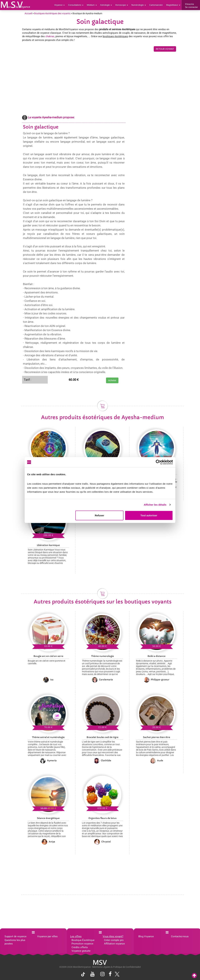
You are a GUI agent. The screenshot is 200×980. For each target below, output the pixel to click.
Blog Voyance (146, 936)
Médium (92, 5)
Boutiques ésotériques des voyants (52, 13)
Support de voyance (15, 936)
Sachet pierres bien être (157, 737)
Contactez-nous (180, 936)
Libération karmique (48, 545)
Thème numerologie (103, 656)
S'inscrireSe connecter (191, 6)
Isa (48, 680)
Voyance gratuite (81, 951)
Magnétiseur (173, 5)
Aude (157, 761)
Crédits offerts (80, 947)
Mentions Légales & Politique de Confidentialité (116, 967)
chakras (50, 36)
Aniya (48, 842)
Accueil (28, 13)
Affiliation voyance (114, 944)
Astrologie (106, 5)
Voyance (60, 5)
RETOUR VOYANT (165, 49)
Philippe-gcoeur (157, 680)
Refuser (99, 515)
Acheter (112, 380)
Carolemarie (102, 680)
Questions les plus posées (15, 942)
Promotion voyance (82, 944)
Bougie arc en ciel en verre (48, 656)
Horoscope (122, 5)
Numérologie (139, 5)
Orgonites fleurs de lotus (103, 818)
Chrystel (103, 842)
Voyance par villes (47, 936)
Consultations (76, 5)
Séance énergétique (48, 818)
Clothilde (103, 761)
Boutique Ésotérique (83, 940)
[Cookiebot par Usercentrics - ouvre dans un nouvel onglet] (158, 462)
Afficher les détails (155, 505)
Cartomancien (156, 5)
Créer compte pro (114, 940)
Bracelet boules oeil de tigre (103, 737)
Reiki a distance (157, 656)
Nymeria (48, 761)
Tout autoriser (149, 515)
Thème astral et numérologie (48, 737)
